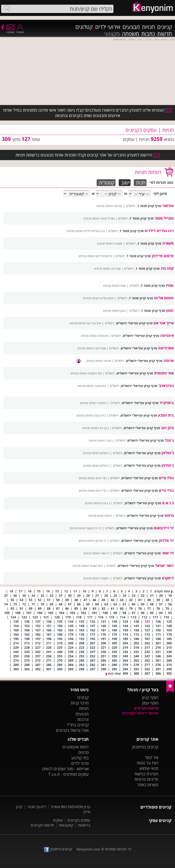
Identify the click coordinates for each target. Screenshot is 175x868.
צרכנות (83, 719)
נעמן (170, 310)
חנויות (148, 27)
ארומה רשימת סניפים (99, 361)
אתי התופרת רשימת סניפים (86, 373)
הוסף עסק (150, 703)
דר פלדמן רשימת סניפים (93, 541)
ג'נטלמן (168, 453)
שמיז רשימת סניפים (115, 286)
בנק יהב (167, 428)
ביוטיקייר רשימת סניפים (94, 403)
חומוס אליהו (164, 298)
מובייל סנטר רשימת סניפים (99, 218)
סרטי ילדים (80, 763)
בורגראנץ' (166, 386)
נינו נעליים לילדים (159, 231)
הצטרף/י (10, 31)
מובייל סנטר (164, 218)
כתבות (148, 34)
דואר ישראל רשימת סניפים (88, 566)
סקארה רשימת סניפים (110, 243)
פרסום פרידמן (163, 256)
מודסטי (168, 206)
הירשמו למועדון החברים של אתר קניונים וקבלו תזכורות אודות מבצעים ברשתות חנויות (88, 155)
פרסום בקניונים (146, 708)
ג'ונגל (169, 440)
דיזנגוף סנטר (36, 807)
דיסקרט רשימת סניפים (96, 578)
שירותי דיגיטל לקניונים (140, 713)
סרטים (84, 752)
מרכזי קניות (80, 703)
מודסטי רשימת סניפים (109, 206)
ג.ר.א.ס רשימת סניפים (97, 503)
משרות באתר (148, 785)
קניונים (165, 27)
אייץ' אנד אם (164, 323)
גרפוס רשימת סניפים (100, 516)
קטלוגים (84, 27)
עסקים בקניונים (79, 820)
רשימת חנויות (148, 172)
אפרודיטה (166, 348)
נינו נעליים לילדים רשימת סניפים (86, 231)
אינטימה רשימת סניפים (94, 336)
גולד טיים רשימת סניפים (93, 478)
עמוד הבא (113, 673)
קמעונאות (66, 825)
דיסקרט (168, 578)
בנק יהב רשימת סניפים (95, 428)
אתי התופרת (164, 373)
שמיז (170, 285)
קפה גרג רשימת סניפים (107, 269)
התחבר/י (20, 31)
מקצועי (112, 34)
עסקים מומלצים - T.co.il (68, 774)
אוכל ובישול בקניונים (72, 730)
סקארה (168, 243)
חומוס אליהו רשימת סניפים (99, 298)
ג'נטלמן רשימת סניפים (96, 453)
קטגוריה (107, 183)
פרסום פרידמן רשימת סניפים (95, 256)
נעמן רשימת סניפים (115, 311)
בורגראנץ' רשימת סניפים (92, 386)
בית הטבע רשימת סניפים (91, 415)
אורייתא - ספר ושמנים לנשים (66, 769)
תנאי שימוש (149, 768)
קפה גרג (167, 268)
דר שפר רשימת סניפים (97, 553)
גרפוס (169, 515)
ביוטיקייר (167, 403)
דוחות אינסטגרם (76, 747)
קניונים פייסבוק (58, 849)
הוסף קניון (150, 697)
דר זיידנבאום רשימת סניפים (86, 528)
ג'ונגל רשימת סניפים (101, 440)
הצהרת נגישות (146, 774)
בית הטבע (166, 415)
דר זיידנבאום (164, 528)
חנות (141, 183)
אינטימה (167, 335)
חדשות (165, 34)
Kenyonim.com (88, 849)
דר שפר (168, 553)
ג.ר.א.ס (168, 503)
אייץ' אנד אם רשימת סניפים (85, 323)
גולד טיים (166, 478)
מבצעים (131, 27)
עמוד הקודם (164, 591)
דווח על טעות (148, 763)
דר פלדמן (166, 540)
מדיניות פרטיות (146, 779)
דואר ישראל (164, 566)
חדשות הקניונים (42, 825)
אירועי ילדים (108, 27)
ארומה (169, 361)
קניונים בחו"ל (78, 725)
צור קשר (152, 757)
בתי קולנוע (80, 758)
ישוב (125, 183)
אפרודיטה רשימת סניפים (92, 348)
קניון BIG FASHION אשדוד (70, 807)
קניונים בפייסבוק (145, 747)
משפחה (130, 34)
